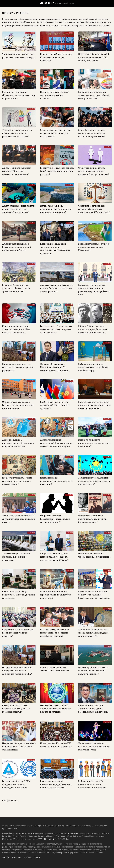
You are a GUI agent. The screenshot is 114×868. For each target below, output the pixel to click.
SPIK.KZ (49, 3)
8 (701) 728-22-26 (61, 839)
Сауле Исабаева (71, 833)
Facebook (28, 857)
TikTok (37, 857)
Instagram (17, 857)
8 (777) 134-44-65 (44, 839)
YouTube (6, 857)
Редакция (24, 853)
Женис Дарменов (26, 833)
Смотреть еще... (10, 800)
